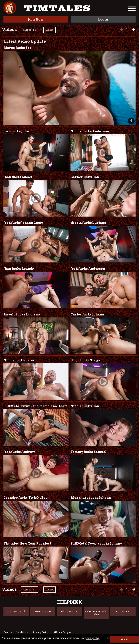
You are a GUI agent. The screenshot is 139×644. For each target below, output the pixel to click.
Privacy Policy (41, 632)
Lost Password (16, 611)
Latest (50, 30)
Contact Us (123, 611)
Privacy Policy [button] (92, 638)
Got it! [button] (124, 639)
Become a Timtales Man (96, 613)
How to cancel (43, 611)
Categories (29, 30)
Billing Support (69, 611)
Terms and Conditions (16, 632)
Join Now (36, 19)
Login (103, 19)
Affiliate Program (63, 632)
